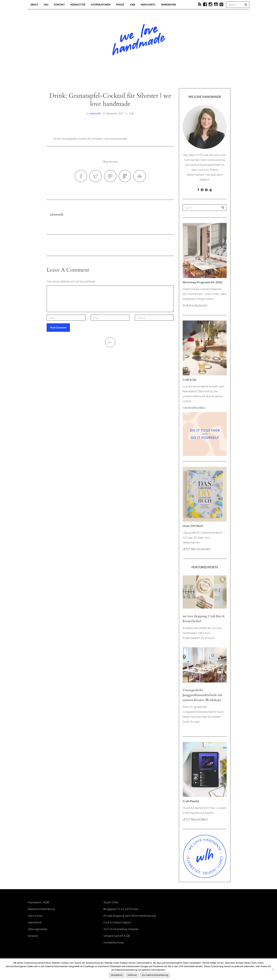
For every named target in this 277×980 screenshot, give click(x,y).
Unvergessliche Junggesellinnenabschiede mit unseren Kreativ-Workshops (203, 695)
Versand (33, 936)
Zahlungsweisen (38, 929)
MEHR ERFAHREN (194, 408)
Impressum (35, 902)
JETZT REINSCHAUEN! (197, 549)
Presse (120, 5)
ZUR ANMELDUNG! (195, 306)
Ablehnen (132, 975)
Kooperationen (101, 5)
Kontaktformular (114, 942)
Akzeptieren (117, 975)
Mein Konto (148, 5)
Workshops (132, 78)
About (34, 5)
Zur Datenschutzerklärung (155, 975)
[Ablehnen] (273, 969)
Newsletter (78, 5)
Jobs (132, 5)
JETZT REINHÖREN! (195, 819)
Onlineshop (169, 78)
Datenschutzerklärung (41, 909)
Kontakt (59, 5)
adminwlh (95, 113)
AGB (46, 902)
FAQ (46, 5)
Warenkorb (168, 5)
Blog (102, 78)
